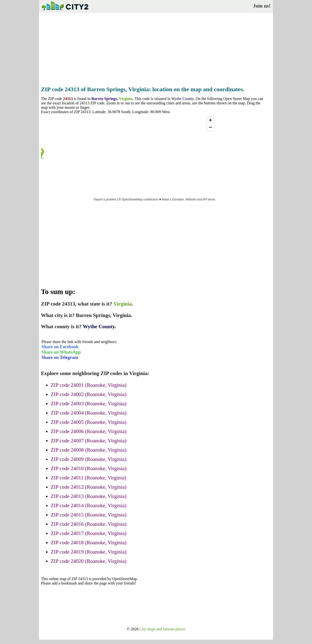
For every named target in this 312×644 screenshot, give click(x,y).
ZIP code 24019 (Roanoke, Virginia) (89, 552)
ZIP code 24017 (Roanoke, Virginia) (89, 533)
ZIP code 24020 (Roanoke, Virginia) (89, 561)
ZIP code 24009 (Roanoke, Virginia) (89, 459)
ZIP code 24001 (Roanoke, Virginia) (89, 385)
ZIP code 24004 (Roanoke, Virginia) (89, 413)
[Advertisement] (156, 48)
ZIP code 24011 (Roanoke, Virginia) (88, 478)
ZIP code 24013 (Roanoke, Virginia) (89, 496)
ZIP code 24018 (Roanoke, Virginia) (89, 543)
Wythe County (183, 99)
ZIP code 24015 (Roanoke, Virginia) (89, 515)
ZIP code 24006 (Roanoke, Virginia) (89, 431)
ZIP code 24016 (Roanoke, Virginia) (89, 524)
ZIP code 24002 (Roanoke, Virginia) (89, 394)
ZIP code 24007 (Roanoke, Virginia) (89, 441)
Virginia (126, 99)
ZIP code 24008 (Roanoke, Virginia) (89, 450)
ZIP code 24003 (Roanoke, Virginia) (89, 404)
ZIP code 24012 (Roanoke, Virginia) (89, 487)
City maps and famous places (162, 629)
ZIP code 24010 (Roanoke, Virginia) (89, 468)
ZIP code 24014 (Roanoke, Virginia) (89, 505)
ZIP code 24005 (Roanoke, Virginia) (89, 422)
